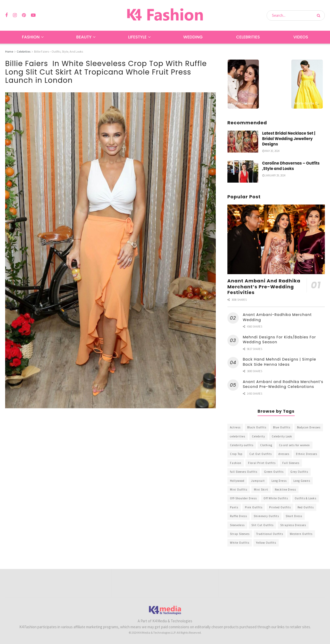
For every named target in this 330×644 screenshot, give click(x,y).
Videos (301, 37)
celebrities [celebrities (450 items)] (238, 436)
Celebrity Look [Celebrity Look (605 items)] (282, 436)
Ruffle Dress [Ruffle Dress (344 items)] (238, 516)
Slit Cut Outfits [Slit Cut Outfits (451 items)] (262, 525)
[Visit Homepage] (165, 15)
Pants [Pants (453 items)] (234, 507)
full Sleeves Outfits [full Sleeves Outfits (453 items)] (244, 472)
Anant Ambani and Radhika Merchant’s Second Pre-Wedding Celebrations (283, 384)
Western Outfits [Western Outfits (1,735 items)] (301, 534)
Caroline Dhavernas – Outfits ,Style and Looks (291, 166)
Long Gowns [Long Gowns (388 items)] (302, 481)
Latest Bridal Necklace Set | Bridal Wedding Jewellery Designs (289, 139)
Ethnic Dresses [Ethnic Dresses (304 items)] (307, 454)
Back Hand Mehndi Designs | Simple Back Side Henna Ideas (280, 362)
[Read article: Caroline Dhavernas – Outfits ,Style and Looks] (243, 172)
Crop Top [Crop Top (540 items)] (236, 454)
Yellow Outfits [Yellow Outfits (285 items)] (266, 543)
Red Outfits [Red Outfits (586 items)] (306, 507)
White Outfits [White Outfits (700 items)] (240, 543)
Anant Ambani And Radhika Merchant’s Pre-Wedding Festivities (264, 287)
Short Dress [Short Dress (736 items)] (294, 516)
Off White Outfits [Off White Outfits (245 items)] (276, 498)
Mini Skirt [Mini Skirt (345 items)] (261, 490)
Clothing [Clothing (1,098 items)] (266, 445)
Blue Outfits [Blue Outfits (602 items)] (282, 427)
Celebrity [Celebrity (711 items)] (258, 436)
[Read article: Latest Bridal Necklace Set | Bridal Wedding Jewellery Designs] (243, 142)
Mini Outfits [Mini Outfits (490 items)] (239, 490)
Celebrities (248, 37)
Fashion (31, 37)
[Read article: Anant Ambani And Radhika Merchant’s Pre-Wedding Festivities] (276, 239)
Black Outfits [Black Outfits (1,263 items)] (257, 427)
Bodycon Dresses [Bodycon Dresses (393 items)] (309, 427)
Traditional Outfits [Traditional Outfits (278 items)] (270, 534)
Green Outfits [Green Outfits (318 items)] (274, 472)
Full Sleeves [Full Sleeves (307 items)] (291, 463)
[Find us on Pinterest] (24, 15)
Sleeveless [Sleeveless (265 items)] (237, 525)
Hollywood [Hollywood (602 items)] (237, 481)
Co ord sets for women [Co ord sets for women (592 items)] (294, 445)
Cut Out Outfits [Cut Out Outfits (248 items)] (261, 454)
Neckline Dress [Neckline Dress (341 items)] (285, 490)
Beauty (84, 37)
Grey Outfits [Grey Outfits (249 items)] (299, 472)
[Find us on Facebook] (6, 15)
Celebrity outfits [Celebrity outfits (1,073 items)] (242, 445)
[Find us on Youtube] (33, 15)
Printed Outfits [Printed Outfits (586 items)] (280, 507)
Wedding (193, 37)
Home (9, 51)
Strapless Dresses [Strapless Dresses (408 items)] (293, 525)
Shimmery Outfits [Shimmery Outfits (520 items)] (266, 516)
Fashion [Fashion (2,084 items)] (236, 463)
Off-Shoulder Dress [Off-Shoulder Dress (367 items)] (243, 498)
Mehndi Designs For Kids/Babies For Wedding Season (279, 340)
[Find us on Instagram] (15, 15)
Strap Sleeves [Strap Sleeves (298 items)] (240, 534)
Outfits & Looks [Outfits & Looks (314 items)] (306, 498)
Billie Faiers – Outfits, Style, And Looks (59, 51)
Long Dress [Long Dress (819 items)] (279, 481)
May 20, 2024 (271, 151)
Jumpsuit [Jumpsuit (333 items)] (258, 481)
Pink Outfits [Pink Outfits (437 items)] (254, 507)
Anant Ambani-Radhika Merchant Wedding (277, 317)
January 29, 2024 (274, 175)
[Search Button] (320, 15)
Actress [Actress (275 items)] (235, 427)
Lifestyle (137, 37)
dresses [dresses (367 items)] (284, 454)
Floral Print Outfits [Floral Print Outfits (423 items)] (262, 463)
